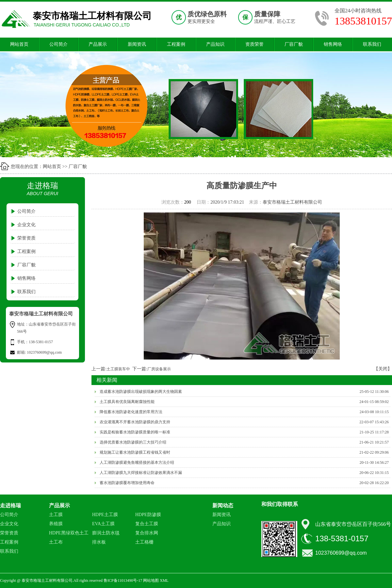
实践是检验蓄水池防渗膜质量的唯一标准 (135, 432)
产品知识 (215, 44)
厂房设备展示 (159, 369)
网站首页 (19, 44)
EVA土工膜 (103, 524)
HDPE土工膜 (105, 515)
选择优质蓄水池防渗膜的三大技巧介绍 (133, 442)
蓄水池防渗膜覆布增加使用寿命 (127, 483)
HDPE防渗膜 (148, 515)
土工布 (56, 542)
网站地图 (151, 580)
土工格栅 (144, 542)
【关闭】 (383, 369)
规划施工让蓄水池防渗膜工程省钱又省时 (135, 452)
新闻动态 (223, 505)
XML (164, 580)
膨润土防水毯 (106, 533)
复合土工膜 (147, 524)
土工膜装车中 (118, 369)
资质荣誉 (254, 44)
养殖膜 (56, 524)
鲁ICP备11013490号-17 (123, 580)
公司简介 (58, 44)
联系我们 (372, 44)
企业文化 (26, 225)
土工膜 (56, 515)
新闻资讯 (137, 44)
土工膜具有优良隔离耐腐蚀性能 (127, 402)
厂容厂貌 (294, 44)
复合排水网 (147, 533)
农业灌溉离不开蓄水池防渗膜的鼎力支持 (135, 422)
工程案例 (176, 44)
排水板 (99, 542)
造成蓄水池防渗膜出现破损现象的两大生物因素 (141, 392)
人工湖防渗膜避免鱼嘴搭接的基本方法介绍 (137, 462)
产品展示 (98, 44)
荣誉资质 (26, 238)
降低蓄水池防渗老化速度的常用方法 (131, 412)
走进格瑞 (10, 505)
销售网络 (333, 44)
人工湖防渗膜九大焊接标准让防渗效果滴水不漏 (141, 473)
